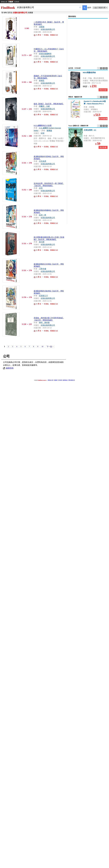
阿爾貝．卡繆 (44, 106)
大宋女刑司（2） (90, 130)
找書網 (56, 380)
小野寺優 (43, 269)
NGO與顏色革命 (89, 72)
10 (42, 347)
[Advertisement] (50, 41)
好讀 (43, 133)
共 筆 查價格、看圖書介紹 (46, 89)
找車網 (17, 2)
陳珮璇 (49, 131)
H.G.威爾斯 (44, 128)
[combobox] (48, 7)
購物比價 (4, 2)
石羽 (41, 188)
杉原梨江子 (43, 296)
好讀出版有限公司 (48, 83)
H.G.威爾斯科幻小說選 (43, 125)
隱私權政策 (72, 380)
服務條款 (65, 380)
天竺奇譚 (43, 161)
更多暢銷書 (103, 119)
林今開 (42, 242)
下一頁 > (50, 347)
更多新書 (103, 147)
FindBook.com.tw (42, 380)
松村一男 (43, 215)
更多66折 (103, 90)
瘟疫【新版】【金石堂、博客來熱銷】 (49, 104)
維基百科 (8, 368)
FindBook (8, 8)
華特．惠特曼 (44, 323)
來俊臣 (42, 81)
